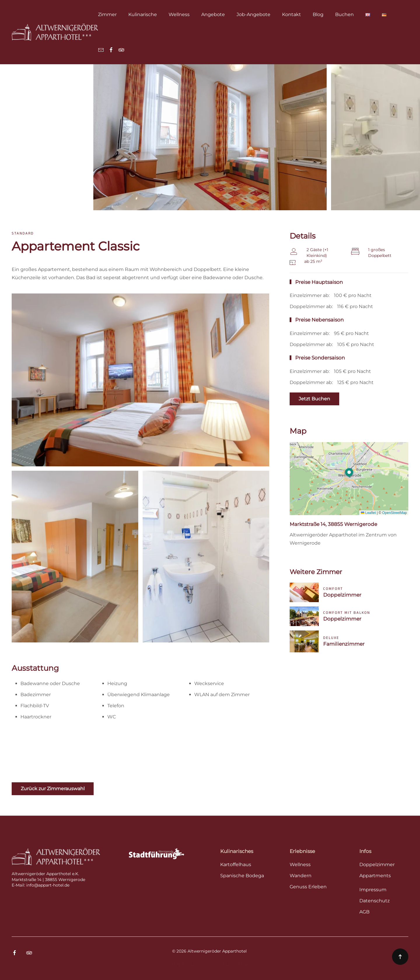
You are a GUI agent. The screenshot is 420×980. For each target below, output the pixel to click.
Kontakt (292, 14)
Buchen (344, 14)
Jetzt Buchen (314, 399)
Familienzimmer (344, 644)
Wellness (179, 14)
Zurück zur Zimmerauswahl (53, 789)
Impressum (186, 964)
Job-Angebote (253, 14)
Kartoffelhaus (236, 865)
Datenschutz (218, 964)
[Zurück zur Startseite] (55, 32)
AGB (243, 964)
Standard (23, 233)
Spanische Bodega (242, 876)
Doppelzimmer (342, 595)
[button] (349, 473)
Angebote (213, 14)
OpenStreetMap (394, 513)
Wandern (301, 876)
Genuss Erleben (308, 887)
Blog (318, 14)
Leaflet (368, 513)
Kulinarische (143, 14)
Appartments (375, 876)
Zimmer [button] (107, 14)
